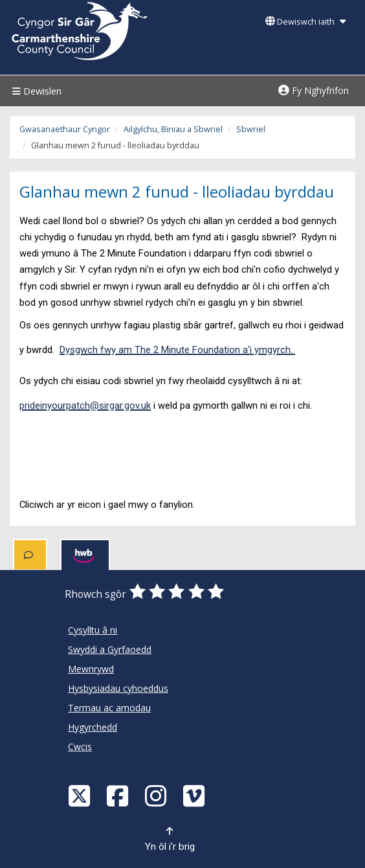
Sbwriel (251, 129)
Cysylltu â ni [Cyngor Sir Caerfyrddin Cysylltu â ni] (93, 630)
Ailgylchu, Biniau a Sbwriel (173, 129)
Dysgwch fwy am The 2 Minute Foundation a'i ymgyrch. (177, 350)
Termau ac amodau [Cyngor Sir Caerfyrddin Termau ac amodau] (109, 708)
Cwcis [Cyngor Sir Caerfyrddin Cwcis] (80, 747)
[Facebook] (119, 795)
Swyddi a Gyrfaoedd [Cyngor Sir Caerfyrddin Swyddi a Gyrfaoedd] (110, 649)
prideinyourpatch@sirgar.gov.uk (85, 405)
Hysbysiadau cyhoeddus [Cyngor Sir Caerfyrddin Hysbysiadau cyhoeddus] (118, 688)
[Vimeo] (195, 795)
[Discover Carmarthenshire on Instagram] (157, 795)
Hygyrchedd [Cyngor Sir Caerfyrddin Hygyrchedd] (93, 727)
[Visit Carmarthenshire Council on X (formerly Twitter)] (81, 795)
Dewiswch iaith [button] (305, 22)
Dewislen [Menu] (35, 91)
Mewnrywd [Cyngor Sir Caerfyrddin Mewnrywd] (91, 669)
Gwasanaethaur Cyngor (65, 129)
